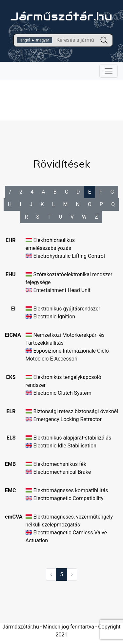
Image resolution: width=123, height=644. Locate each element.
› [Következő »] (72, 574)
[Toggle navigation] (109, 71)
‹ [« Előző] (51, 574)
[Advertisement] (62, 95)
